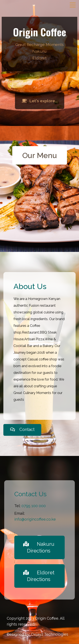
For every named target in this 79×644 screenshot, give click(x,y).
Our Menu (40, 155)
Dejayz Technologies (50, 634)
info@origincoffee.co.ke (35, 519)
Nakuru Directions (39, 547)
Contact (22, 429)
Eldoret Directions (39, 576)
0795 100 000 (34, 506)
